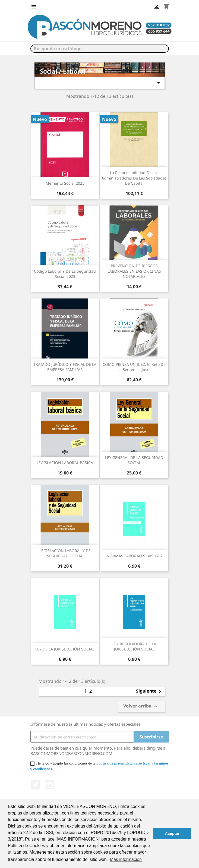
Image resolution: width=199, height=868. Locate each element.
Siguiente (150, 691)
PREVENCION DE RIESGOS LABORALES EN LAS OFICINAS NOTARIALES (134, 271)
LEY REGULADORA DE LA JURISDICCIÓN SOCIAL (134, 647)
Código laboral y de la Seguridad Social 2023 (65, 274)
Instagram (50, 785)
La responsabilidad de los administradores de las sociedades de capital (134, 178)
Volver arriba (141, 707)
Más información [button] (126, 859)
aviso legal (142, 763)
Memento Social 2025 (65, 183)
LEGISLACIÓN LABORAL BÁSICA (65, 463)
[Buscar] (100, 49)
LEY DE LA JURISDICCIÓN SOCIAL (65, 649)
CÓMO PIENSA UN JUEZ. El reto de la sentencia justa (134, 367)
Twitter (35, 785)
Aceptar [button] (172, 834)
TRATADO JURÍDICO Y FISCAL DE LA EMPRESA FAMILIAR (65, 367)
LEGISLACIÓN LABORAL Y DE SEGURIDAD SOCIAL (65, 553)
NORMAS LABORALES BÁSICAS (134, 556)
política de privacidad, (114, 763)
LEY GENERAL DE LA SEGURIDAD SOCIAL (134, 460)
